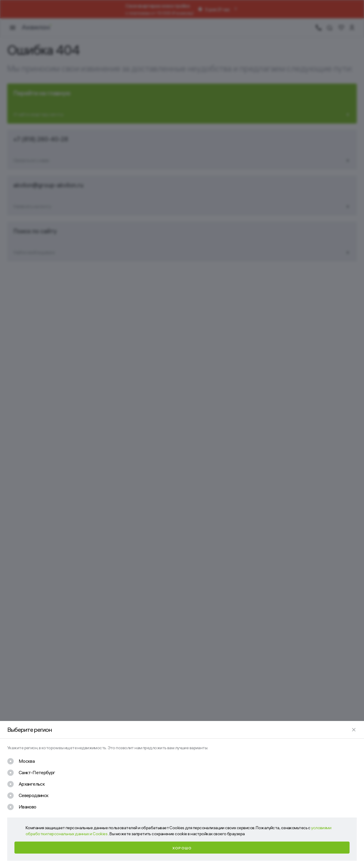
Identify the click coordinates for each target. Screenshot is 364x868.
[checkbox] (21, 761)
